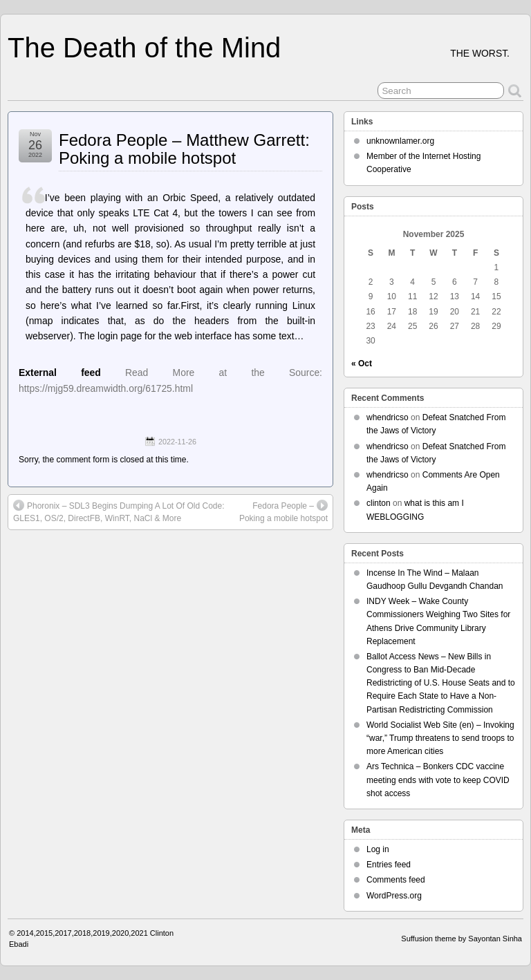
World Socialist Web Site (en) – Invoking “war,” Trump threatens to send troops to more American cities (440, 738)
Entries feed (389, 865)
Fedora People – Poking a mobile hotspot (283, 511)
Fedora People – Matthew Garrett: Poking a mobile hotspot (184, 149)
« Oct (362, 364)
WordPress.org (394, 896)
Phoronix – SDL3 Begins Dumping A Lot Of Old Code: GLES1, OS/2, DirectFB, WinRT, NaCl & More (119, 511)
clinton (379, 503)
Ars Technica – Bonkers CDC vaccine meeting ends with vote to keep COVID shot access (438, 780)
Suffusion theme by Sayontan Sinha (462, 939)
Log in (378, 849)
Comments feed (396, 880)
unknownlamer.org (400, 141)
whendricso (388, 417)
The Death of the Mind (144, 48)
